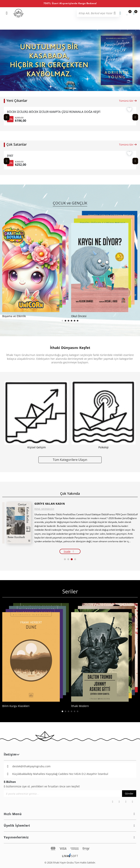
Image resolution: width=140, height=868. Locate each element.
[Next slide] (135, 117)
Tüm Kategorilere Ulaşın (70, 460)
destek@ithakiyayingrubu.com (31, 766)
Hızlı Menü (70, 814)
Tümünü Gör (128, 101)
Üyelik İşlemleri (70, 826)
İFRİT (10, 156)
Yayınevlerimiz (70, 837)
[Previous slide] (7, 117)
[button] (66, 88)
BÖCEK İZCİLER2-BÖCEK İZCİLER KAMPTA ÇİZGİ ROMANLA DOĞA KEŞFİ (54, 112)
